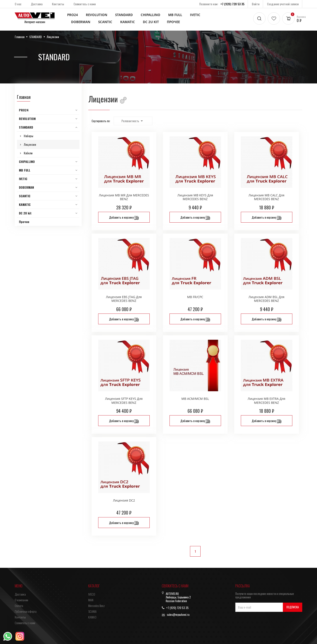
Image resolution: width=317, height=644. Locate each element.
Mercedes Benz (97, 606)
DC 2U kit (151, 22)
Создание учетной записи (283, 4)
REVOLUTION (97, 15)
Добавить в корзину (124, 217)
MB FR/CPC (195, 297)
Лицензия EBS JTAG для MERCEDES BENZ (124, 299)
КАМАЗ (92, 617)
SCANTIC (105, 22)
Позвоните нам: (222, 4)
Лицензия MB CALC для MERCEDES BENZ (266, 197)
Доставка (37, 4)
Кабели (28, 153)
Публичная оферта (26, 611)
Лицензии (30, 144)
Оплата (19, 606)
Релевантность (133, 121)
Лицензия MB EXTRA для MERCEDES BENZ (266, 401)
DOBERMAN (81, 22)
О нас (18, 4)
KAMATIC (128, 22)
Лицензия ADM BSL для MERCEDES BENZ (266, 299)
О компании (21, 600)
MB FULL (175, 15)
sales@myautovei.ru (178, 614)
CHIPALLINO (150, 15)
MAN (91, 600)
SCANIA (92, 611)
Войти (256, 4)
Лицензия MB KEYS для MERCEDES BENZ (195, 197)
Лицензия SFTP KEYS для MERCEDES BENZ (124, 401)
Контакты (58, 4)
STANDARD (124, 15)
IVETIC (195, 15)
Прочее (173, 22)
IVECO (92, 594)
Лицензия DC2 (124, 500)
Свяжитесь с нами (85, 4)
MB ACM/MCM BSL (195, 399)
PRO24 (73, 15)
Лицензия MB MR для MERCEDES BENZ (124, 197)
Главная (24, 97)
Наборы (29, 136)
